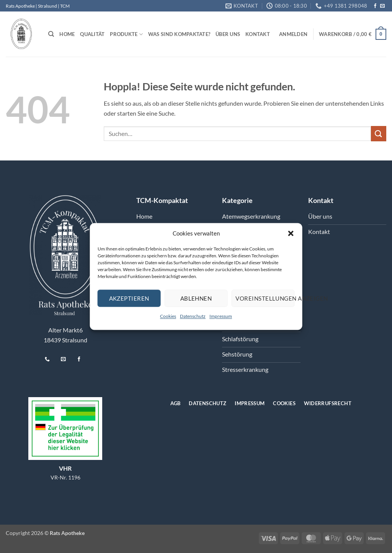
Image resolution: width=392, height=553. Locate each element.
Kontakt (258, 34)
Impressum (221, 316)
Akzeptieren (129, 298)
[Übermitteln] (379, 133)
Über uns (228, 34)
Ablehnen (196, 298)
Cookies (168, 316)
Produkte (126, 34)
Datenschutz (193, 316)
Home (67, 34)
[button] (291, 233)
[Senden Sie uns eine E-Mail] (382, 6)
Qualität (92, 34)
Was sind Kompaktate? (179, 34)
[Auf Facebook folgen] (375, 6)
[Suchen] (51, 34)
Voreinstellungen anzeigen (265, 298)
